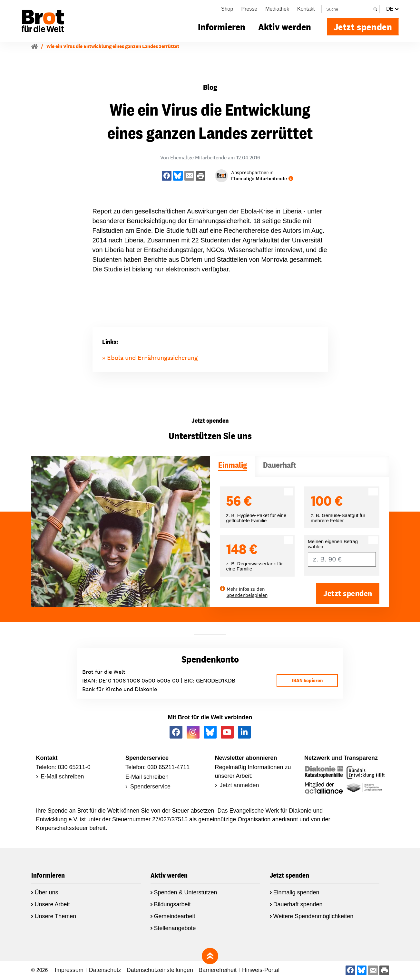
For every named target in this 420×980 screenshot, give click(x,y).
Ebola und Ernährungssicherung (152, 358)
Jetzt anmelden (239, 785)
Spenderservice (150, 787)
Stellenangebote (175, 928)
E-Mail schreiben (63, 777)
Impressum (69, 970)
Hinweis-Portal (261, 970)
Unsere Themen (56, 916)
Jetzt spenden (363, 27)
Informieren (222, 27)
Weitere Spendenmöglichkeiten (313, 916)
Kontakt (306, 9)
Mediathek (277, 9)
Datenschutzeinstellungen (160, 970)
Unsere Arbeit (52, 904)
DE (392, 9)
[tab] (233, 466)
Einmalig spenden (296, 892)
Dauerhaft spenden (298, 904)
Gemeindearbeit (175, 916)
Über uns (47, 892)
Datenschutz (105, 970)
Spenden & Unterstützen (186, 892)
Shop (227, 9)
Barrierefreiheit (218, 970)
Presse (249, 9)
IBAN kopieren (307, 680)
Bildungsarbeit (172, 904)
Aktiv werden (285, 27)
